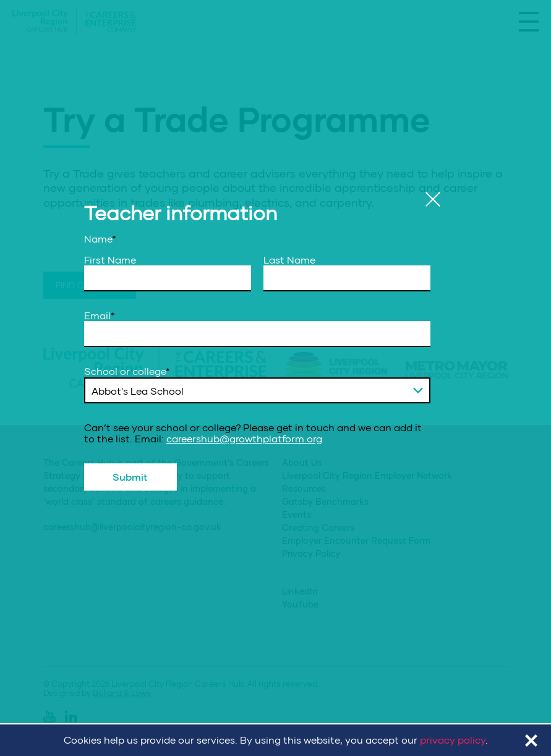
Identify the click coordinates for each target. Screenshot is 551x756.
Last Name (289, 260)
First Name (110, 260)
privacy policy (453, 740)
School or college (127, 371)
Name (100, 239)
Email (100, 316)
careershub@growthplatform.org (244, 438)
